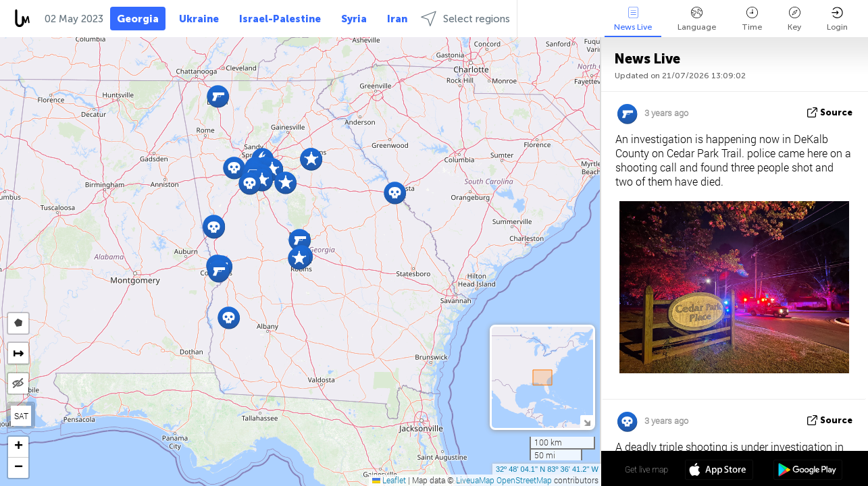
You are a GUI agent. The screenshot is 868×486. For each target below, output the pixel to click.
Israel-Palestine (280, 19)
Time (752, 19)
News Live (633, 19)
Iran (397, 19)
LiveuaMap (475, 480)
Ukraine (199, 19)
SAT (21, 416)
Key (794, 19)
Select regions (465, 19)
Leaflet (389, 480)
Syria (354, 19)
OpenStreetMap (524, 480)
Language (697, 19)
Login (837, 19)
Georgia (138, 19)
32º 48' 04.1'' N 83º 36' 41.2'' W (547, 469)
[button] (229, 318)
